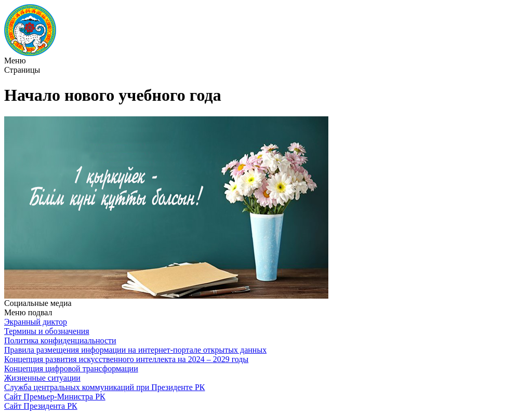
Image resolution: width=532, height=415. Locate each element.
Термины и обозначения (47, 331)
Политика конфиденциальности (60, 340)
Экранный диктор (36, 322)
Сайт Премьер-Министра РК (55, 397)
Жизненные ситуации (42, 378)
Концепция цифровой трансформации (71, 369)
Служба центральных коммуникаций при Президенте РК (104, 387)
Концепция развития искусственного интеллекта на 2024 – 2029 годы (126, 359)
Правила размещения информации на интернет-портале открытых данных (135, 350)
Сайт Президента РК (41, 406)
